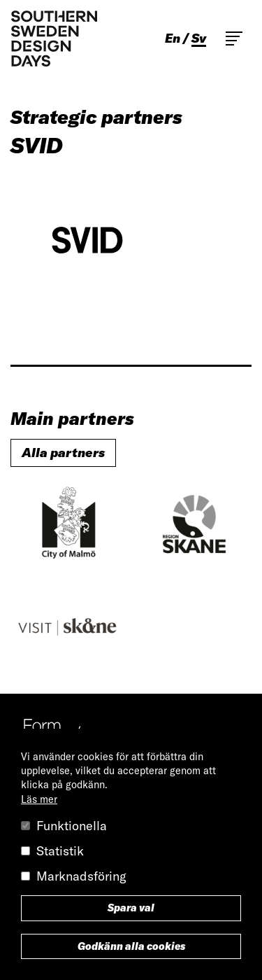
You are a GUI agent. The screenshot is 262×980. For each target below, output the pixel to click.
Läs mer (39, 799)
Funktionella (72, 826)
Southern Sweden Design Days (54, 38)
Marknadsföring (81, 876)
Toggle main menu (234, 38)
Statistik (60, 851)
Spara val (131, 908)
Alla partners (63, 453)
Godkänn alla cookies (131, 946)
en (173, 38)
